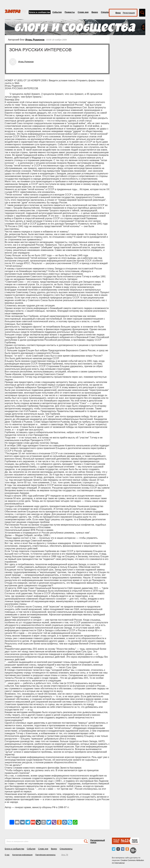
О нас (7, 855)
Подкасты (70, 12)
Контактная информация (22, 855)
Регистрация (129, 13)
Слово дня (83, 12)
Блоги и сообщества (40, 12)
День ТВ (65, 855)
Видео (95, 12)
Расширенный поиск (98, 841)
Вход (118, 13)
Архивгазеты (135, 841)
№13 (125, 840)
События (57, 12)
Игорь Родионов (35, 40)
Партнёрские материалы (45, 855)
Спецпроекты (108, 12)
